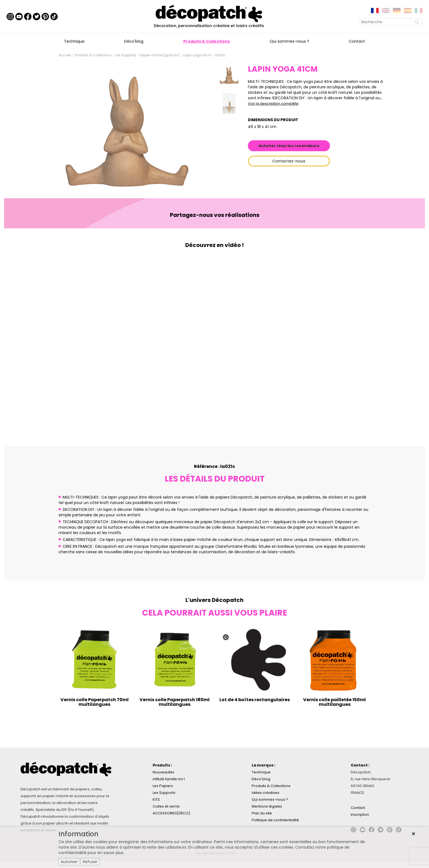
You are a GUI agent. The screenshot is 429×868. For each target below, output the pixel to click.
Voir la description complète (273, 104)
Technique (74, 41)
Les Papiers (163, 786)
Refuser (90, 862)
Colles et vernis (166, 806)
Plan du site (262, 813)
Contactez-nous (289, 161)
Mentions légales (267, 806)
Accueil (65, 55)
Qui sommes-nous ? (289, 41)
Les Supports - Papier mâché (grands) (147, 55)
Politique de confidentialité (275, 820)
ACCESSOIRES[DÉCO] (171, 813)
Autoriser (69, 862)
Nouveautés (163, 772)
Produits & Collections (207, 41)
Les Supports (164, 793)
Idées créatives (266, 793)
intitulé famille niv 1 (169, 779)
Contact (357, 41)
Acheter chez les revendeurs (289, 146)
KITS (156, 799)
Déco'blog (134, 41)
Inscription (360, 815)
